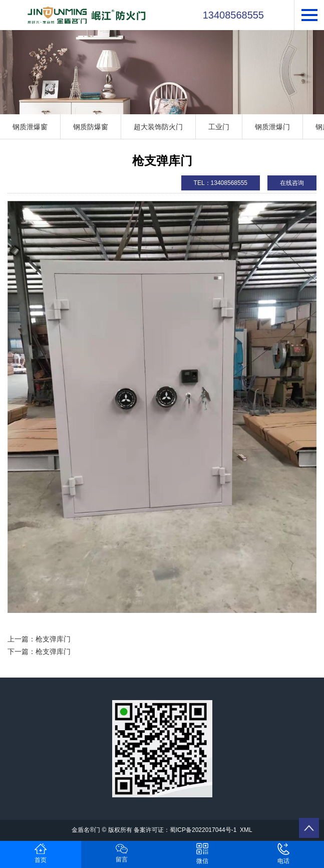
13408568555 (233, 15)
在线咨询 (292, 183)
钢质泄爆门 (272, 127)
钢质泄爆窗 (30, 127)
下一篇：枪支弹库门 (39, 652)
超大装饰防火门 (158, 127)
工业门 (219, 127)
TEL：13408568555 (221, 183)
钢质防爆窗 (91, 127)
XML (246, 830)
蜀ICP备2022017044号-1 (203, 830)
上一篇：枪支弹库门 (39, 639)
